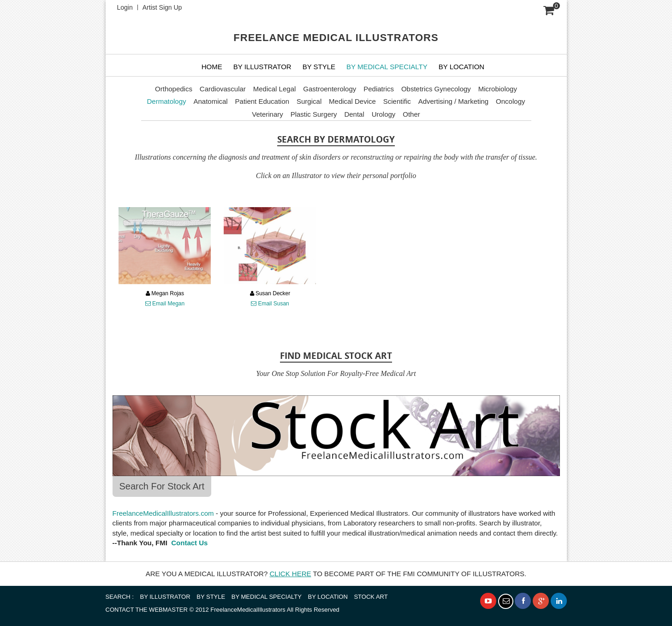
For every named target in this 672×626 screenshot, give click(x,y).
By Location (461, 67)
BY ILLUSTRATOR (262, 67)
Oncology (510, 101)
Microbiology (498, 89)
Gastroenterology (330, 89)
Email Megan (165, 304)
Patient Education (262, 101)
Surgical (309, 101)
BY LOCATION (328, 597)
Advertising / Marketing (454, 101)
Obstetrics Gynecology (436, 89)
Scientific (397, 101)
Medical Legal (275, 89)
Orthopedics (174, 89)
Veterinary (268, 114)
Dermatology (167, 101)
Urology (384, 114)
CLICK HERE (290, 574)
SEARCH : (120, 597)
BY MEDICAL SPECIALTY (387, 67)
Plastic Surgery (314, 114)
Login (125, 7)
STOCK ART (371, 597)
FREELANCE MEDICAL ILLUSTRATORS (336, 38)
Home (212, 67)
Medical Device (352, 101)
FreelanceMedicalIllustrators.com (163, 513)
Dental (354, 114)
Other (411, 114)
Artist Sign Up (162, 7)
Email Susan (270, 304)
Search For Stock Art (162, 486)
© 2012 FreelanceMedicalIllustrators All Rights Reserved (223, 610)
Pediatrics (379, 89)
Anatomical (210, 101)
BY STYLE (319, 67)
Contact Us (188, 543)
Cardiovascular (223, 89)
